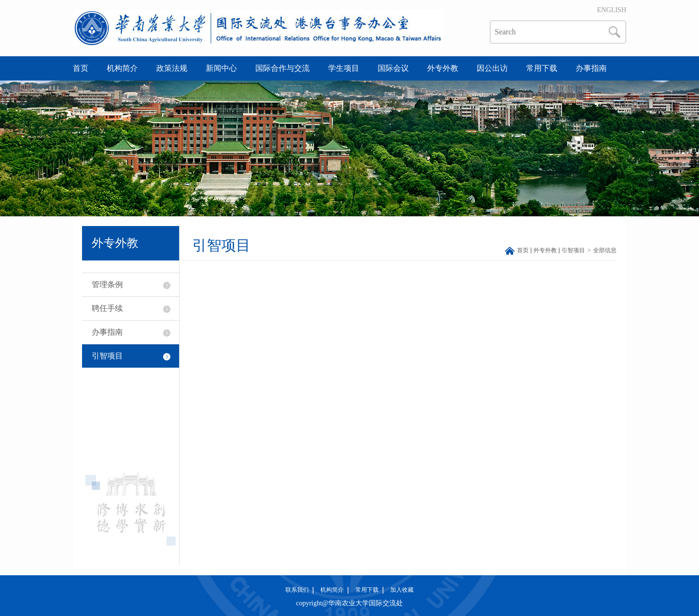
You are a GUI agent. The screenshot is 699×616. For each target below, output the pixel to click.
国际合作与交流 (283, 68)
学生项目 (344, 68)
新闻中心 (221, 68)
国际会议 (393, 68)
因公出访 (492, 68)
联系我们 (297, 590)
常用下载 (542, 68)
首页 (81, 68)
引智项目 (107, 356)
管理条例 (107, 284)
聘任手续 (107, 308)
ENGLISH (612, 10)
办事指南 (591, 68)
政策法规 (172, 68)
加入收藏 (402, 590)
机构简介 (122, 68)
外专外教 (443, 68)
